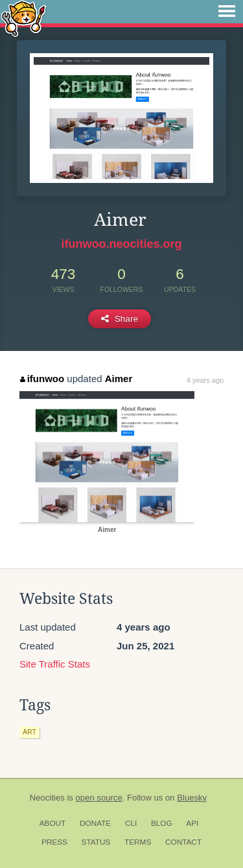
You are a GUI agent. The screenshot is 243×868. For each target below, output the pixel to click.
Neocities (47, 798)
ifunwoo (42, 379)
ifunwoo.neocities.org (121, 244)
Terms (138, 842)
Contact (183, 842)
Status (96, 842)
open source (99, 798)
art (29, 732)
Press (54, 842)
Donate (95, 823)
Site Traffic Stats (55, 664)
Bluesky (192, 798)
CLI (131, 823)
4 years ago (205, 380)
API (192, 823)
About (53, 823)
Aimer (119, 379)
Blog (162, 823)
